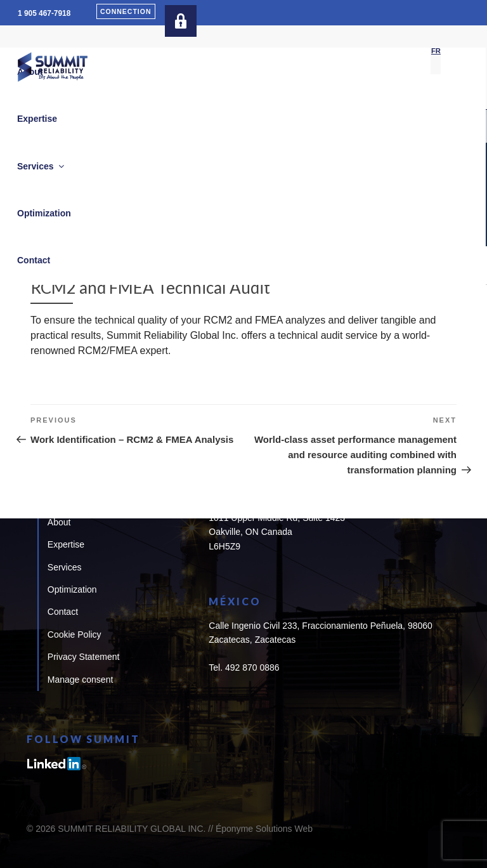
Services (65, 567)
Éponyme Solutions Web (264, 829)
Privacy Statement (84, 657)
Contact (63, 612)
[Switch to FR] (436, 51)
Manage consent (81, 680)
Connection (126, 11)
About (59, 522)
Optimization (72, 589)
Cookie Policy (75, 635)
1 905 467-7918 (44, 13)
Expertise (66, 544)
